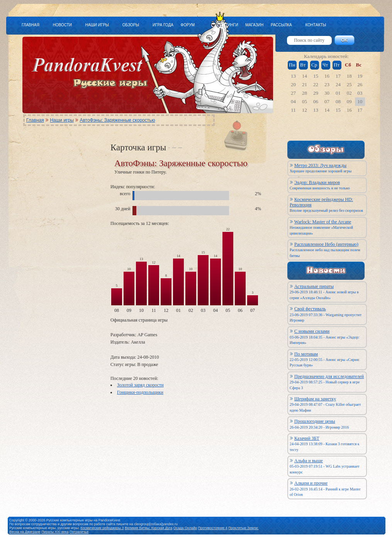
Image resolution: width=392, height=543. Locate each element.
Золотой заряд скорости (140, 385)
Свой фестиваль (310, 309)
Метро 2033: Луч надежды (320, 165)
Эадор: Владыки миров (317, 182)
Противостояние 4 (213, 528)
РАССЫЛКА (281, 25)
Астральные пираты (314, 286)
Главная (35, 120)
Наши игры (62, 120)
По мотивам (306, 354)
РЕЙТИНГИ (228, 25)
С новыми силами (312, 331)
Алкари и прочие (311, 483)
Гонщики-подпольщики (140, 392)
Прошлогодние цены (315, 421)
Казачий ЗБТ (307, 438)
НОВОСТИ (62, 25)
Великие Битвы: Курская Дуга (148, 528)
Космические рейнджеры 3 (102, 528)
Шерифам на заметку (315, 399)
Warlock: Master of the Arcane (323, 222)
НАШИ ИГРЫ (97, 25)
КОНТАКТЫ (316, 25)
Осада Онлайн (185, 528)
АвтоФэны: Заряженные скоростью (117, 120)
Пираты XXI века (55, 532)
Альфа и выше (309, 461)
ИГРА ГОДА (163, 25)
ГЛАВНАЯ (31, 25)
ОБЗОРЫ (131, 25)
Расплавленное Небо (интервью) (326, 244)
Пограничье (79, 532)
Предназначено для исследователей (329, 376)
